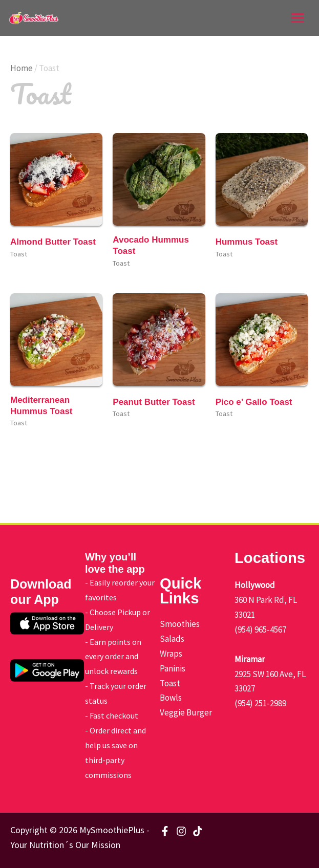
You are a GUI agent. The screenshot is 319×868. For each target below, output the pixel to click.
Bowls (171, 698)
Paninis (173, 668)
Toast (170, 683)
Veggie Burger (186, 712)
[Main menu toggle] (297, 18)
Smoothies (180, 624)
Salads (172, 639)
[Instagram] (181, 831)
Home (22, 68)
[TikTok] (198, 831)
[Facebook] (165, 831)
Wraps (171, 654)
